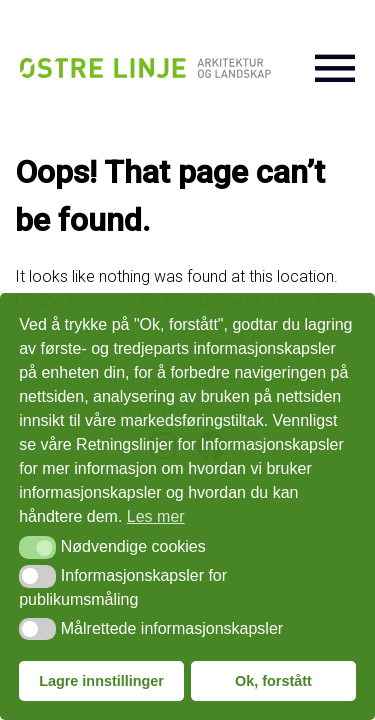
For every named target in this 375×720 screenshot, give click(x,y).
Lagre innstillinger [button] (101, 681)
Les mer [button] (156, 516)
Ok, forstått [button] (273, 681)
